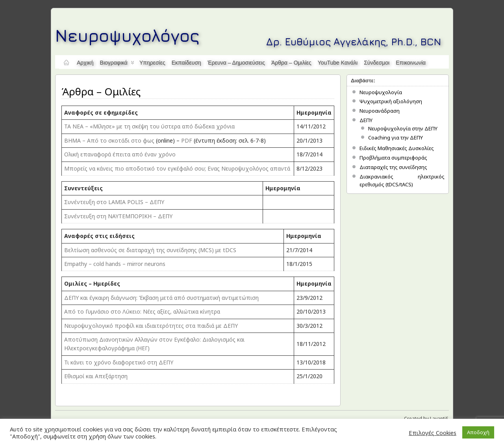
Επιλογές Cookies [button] (433, 433)
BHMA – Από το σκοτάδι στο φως (109, 140)
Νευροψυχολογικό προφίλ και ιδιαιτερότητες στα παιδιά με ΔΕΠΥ (151, 326)
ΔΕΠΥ (366, 120)
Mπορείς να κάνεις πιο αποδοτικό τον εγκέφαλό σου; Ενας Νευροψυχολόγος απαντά (177, 168)
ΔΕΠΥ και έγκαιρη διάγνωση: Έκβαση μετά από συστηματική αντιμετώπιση (161, 298)
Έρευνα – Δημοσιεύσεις (236, 63)
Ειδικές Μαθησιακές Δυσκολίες (397, 148)
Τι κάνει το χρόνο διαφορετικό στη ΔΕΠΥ (119, 362)
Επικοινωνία (411, 63)
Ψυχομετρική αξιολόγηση (391, 101)
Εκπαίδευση (186, 63)
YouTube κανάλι (338, 63)
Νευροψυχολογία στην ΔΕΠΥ (403, 128)
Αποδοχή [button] (478, 432)
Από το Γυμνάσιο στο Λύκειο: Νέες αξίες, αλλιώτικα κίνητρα (142, 311)
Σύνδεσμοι (377, 63)
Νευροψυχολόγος (127, 35)
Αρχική (85, 63)
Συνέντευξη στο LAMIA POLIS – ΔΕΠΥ (114, 202)
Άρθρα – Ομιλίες (291, 63)
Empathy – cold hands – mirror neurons (115, 264)
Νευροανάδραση (380, 111)
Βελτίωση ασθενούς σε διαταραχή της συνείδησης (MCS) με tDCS (150, 250)
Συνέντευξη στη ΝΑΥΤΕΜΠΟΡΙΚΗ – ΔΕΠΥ (118, 216)
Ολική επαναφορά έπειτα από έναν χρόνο (120, 154)
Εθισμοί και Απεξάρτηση (96, 376)
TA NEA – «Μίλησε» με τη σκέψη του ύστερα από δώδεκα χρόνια (149, 126)
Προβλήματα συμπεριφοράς (393, 158)
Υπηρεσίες (152, 63)
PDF (187, 140)
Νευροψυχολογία (381, 92)
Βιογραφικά (117, 64)
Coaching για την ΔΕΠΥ (396, 138)
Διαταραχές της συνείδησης (393, 167)
